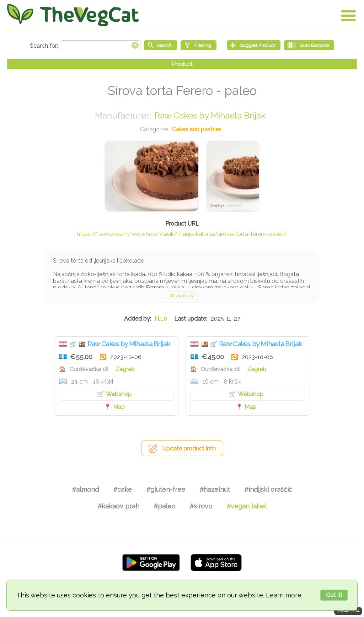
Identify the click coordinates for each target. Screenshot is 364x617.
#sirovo (201, 506)
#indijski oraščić (268, 489)
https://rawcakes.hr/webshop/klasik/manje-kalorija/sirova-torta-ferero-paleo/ (182, 234)
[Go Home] (73, 15)
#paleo (164, 506)
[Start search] (160, 45)
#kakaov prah (118, 506)
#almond (85, 489)
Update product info (189, 449)
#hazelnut (215, 489)
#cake (122, 489)
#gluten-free (166, 489)
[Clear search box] (135, 44)
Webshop (119, 394)
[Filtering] (199, 45)
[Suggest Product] (254, 45)
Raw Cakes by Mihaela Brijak (210, 115)
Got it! (334, 595)
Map (119, 407)
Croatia (63, 344)
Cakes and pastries (197, 129)
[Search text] (101, 45)
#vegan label (247, 506)
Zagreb (125, 369)
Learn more (284, 595)
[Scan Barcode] (309, 45)
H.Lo (161, 319)
